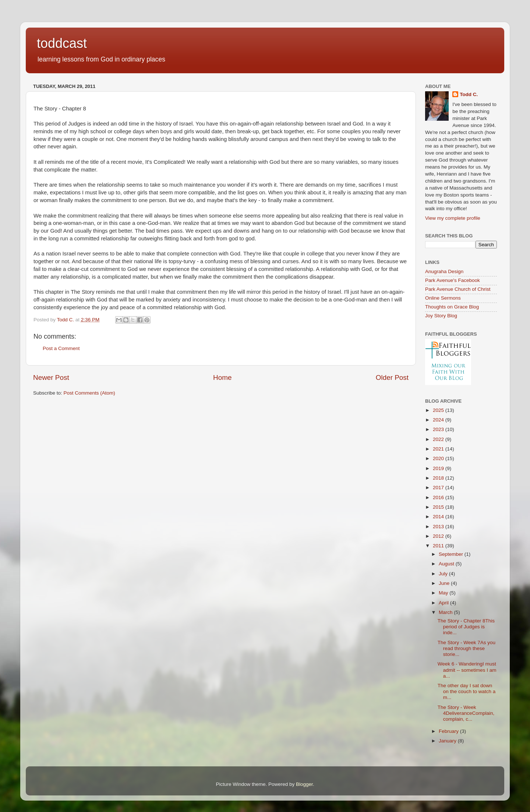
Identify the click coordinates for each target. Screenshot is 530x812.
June (445, 583)
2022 (439, 439)
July (444, 574)
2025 (439, 410)
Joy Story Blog (441, 316)
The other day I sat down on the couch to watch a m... (467, 691)
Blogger (304, 784)
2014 (439, 517)
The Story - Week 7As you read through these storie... (467, 648)
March (446, 612)
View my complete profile (453, 218)
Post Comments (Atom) (89, 393)
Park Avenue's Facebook (453, 280)
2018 (439, 478)
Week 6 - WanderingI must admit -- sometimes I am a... (467, 670)
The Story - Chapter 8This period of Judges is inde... (466, 627)
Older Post (392, 377)
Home (222, 377)
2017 (439, 488)
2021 (439, 449)
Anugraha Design (444, 271)
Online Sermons (443, 298)
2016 (439, 497)
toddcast (62, 43)
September (452, 554)
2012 (439, 536)
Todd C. (469, 94)
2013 (439, 527)
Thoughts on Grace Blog (452, 307)
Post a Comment (61, 348)
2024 (439, 420)
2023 (439, 429)
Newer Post (51, 377)
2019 (439, 468)
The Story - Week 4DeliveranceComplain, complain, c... (466, 713)
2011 (439, 546)
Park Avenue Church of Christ (458, 289)
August (447, 564)
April (444, 603)
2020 (439, 458)
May (444, 593)
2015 (439, 507)
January (448, 741)
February (449, 731)
